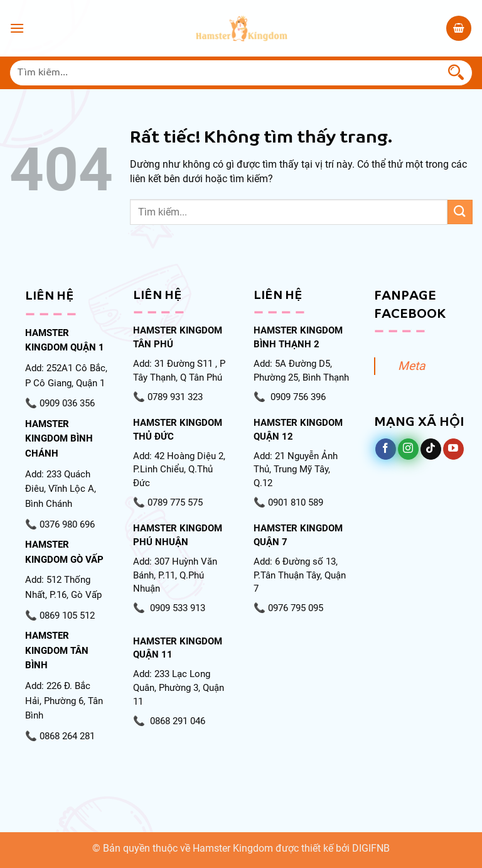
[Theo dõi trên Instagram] (408, 449)
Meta (411, 366)
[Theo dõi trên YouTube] (453, 449)
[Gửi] (456, 73)
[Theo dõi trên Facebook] (386, 449)
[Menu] (17, 28)
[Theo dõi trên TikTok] (431, 449)
